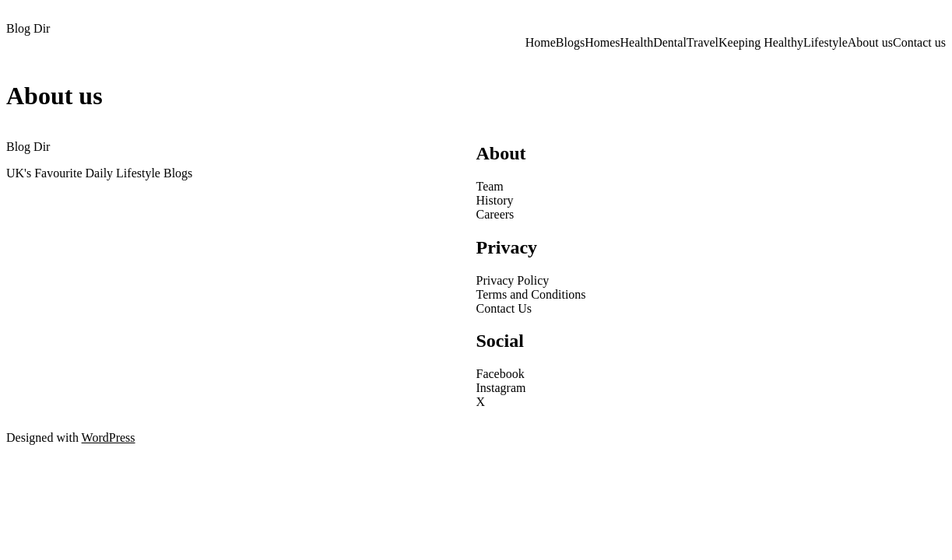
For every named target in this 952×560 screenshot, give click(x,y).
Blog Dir (28, 28)
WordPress (109, 437)
